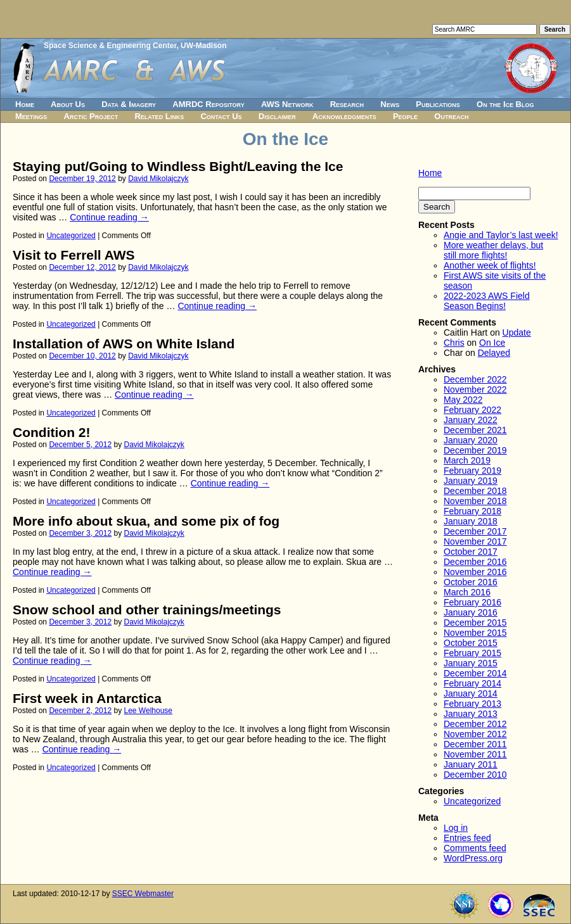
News (390, 104)
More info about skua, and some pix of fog (146, 521)
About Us (68, 104)
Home (25, 104)
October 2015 (471, 643)
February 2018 (472, 511)
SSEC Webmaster (143, 894)
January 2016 (471, 612)
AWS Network (287, 104)
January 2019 (471, 481)
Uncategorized (71, 236)
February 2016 (472, 602)
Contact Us (221, 116)
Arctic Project (91, 116)
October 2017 (471, 552)
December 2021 (475, 430)
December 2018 (475, 491)
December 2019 (475, 450)
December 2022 (475, 379)
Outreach (451, 116)
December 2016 (475, 562)
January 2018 (471, 521)
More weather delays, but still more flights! (493, 250)
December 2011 (475, 744)
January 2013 (471, 714)
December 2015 (475, 623)
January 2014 (471, 693)
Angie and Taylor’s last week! (501, 235)
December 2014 (475, 673)
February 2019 (472, 471)
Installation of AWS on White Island (124, 344)
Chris (454, 343)
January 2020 (471, 440)
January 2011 (471, 764)
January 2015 (471, 663)
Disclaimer (277, 116)
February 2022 (472, 410)
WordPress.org (473, 858)
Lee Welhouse (149, 711)
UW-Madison (203, 46)
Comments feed (475, 848)
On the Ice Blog (505, 104)
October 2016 (471, 582)
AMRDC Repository (208, 104)
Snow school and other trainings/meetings (147, 610)
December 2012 (475, 724)
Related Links (159, 116)
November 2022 (475, 389)
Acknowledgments (344, 116)
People (405, 116)
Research (347, 104)
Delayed (494, 353)
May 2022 (463, 400)
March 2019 (467, 460)
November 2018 (475, 501)
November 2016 (475, 572)
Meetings (31, 116)
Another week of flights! (490, 265)
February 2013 (472, 704)
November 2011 (475, 754)
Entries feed (467, 838)
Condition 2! (51, 432)
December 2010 (475, 775)
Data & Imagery (129, 104)
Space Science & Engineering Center (110, 46)
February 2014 (472, 683)
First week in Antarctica (87, 698)
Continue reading (109, 217)
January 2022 (471, 420)
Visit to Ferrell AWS (74, 255)
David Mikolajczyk (158, 179)
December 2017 (475, 531)
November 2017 (475, 541)
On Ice (492, 343)
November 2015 (475, 633)
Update (517, 332)
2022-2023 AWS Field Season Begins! (487, 301)
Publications (438, 104)
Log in (456, 828)
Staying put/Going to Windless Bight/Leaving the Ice (178, 166)
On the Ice (285, 139)
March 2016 (467, 592)
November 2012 (475, 734)
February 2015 (472, 653)
